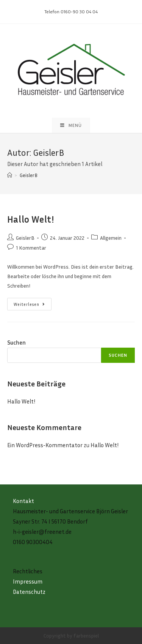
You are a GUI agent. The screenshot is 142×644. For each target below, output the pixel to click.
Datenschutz (29, 592)
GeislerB (25, 238)
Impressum (28, 581)
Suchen (16, 342)
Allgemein (111, 238)
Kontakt (23, 501)
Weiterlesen (33, 306)
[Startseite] (10, 175)
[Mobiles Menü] (71, 125)
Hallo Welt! (31, 219)
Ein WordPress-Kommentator (45, 445)
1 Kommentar (31, 248)
